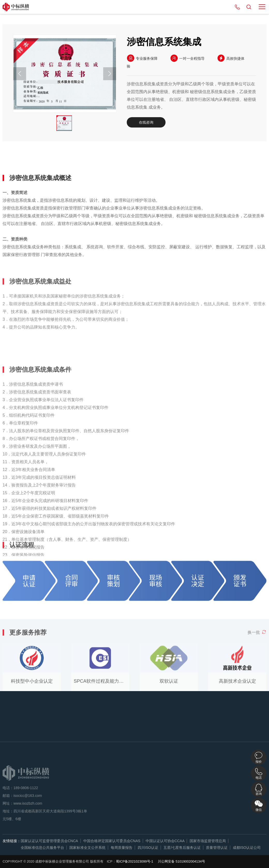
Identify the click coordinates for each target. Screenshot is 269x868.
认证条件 (81, 159)
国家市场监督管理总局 (208, 841)
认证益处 (50, 159)
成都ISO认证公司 (247, 848)
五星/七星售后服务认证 (182, 848)
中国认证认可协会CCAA (165, 841)
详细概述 (18, 159)
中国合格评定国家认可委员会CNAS (112, 841)
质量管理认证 (217, 848)
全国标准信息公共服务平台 (42, 848)
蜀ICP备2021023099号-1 (135, 861)
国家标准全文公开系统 (87, 848)
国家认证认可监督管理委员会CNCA (49, 841)
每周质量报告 (122, 848)
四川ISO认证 (148, 848)
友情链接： (12, 841)
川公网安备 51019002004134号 (181, 861)
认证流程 (113, 159)
